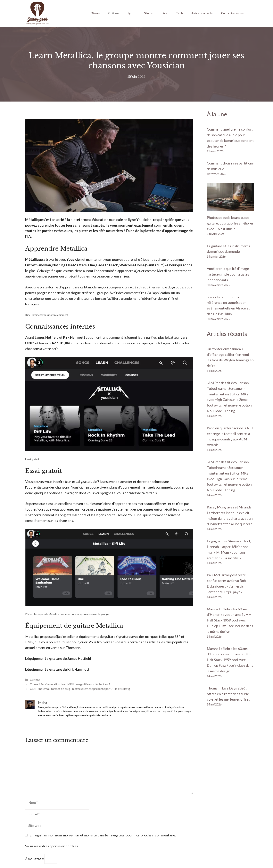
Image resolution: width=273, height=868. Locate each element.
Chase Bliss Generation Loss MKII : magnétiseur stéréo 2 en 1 (70, 684)
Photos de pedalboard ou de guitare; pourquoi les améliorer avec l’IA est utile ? (230, 223)
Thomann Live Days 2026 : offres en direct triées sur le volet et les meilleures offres (228, 694)
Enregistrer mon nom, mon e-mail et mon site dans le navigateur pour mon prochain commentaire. (103, 835)
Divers (95, 13)
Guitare (114, 13)
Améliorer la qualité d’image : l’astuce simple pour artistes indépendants (229, 274)
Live (165, 13)
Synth (132, 13)
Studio (149, 13)
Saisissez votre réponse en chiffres (52, 846)
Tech (179, 13)
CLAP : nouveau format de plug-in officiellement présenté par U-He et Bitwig (80, 689)
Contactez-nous (232, 13)
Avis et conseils (202, 13)
